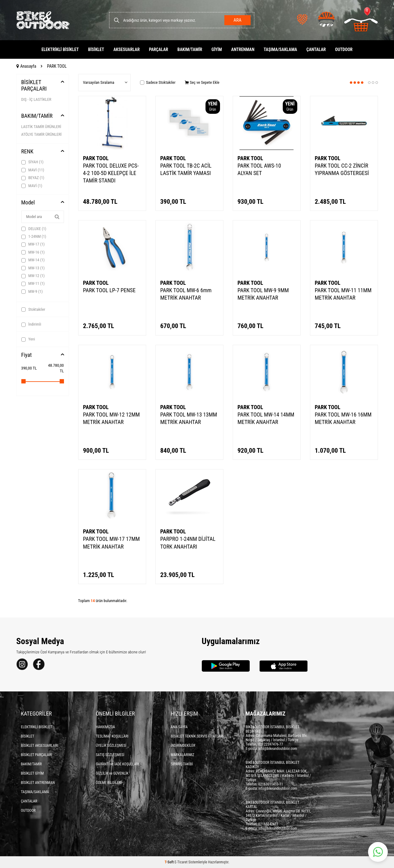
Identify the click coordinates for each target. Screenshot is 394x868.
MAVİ (33, 170)
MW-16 (33, 252)
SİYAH (32, 162)
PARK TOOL (96, 158)
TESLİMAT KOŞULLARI (112, 736)
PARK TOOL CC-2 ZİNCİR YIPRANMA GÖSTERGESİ (342, 169)
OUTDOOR (344, 49)
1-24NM (34, 237)
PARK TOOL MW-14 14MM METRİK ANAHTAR (266, 418)
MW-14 (33, 260)
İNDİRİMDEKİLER (183, 746)
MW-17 (33, 244)
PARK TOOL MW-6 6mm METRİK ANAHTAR (186, 294)
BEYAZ (33, 178)
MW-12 (33, 276)
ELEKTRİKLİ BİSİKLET (60, 49)
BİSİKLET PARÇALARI (34, 86)
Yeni (28, 339)
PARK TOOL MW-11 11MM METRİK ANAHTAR (343, 294)
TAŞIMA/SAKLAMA (280, 49)
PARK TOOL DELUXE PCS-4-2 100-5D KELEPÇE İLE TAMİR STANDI (111, 173)
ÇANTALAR (316, 49)
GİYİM (217, 49)
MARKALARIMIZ (183, 755)
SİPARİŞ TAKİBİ (182, 764)
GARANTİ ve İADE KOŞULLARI (117, 764)
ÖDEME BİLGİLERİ (109, 783)
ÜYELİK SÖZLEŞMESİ (111, 746)
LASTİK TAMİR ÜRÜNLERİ (41, 127)
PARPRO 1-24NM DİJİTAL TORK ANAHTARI (188, 543)
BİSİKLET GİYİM (32, 773)
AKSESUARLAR (127, 49)
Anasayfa (26, 66)
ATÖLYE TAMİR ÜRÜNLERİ (42, 134)
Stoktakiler (33, 310)
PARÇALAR (159, 49)
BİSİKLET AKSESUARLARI (40, 746)
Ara (237, 20)
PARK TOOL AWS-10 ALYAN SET (259, 169)
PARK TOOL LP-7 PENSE (109, 290)
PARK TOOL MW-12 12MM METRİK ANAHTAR (112, 418)
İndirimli (31, 324)
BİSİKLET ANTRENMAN (38, 783)
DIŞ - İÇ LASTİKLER (36, 99)
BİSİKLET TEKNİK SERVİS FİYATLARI (197, 736)
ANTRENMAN (243, 49)
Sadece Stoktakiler (158, 82)
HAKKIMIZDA (106, 727)
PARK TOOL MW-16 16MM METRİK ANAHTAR (343, 418)
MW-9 (32, 292)
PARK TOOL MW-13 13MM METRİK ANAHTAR (189, 418)
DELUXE (34, 229)
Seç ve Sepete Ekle (202, 82)
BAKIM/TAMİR (190, 49)
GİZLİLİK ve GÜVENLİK (112, 773)
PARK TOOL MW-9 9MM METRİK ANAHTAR (263, 294)
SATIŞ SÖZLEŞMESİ (110, 755)
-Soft (170, 862)
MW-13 (33, 268)
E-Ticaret (181, 862)
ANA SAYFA (179, 727)
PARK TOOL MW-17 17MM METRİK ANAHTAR (112, 543)
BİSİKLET (96, 49)
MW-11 (33, 284)
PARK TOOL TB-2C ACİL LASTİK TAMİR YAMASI (186, 169)
